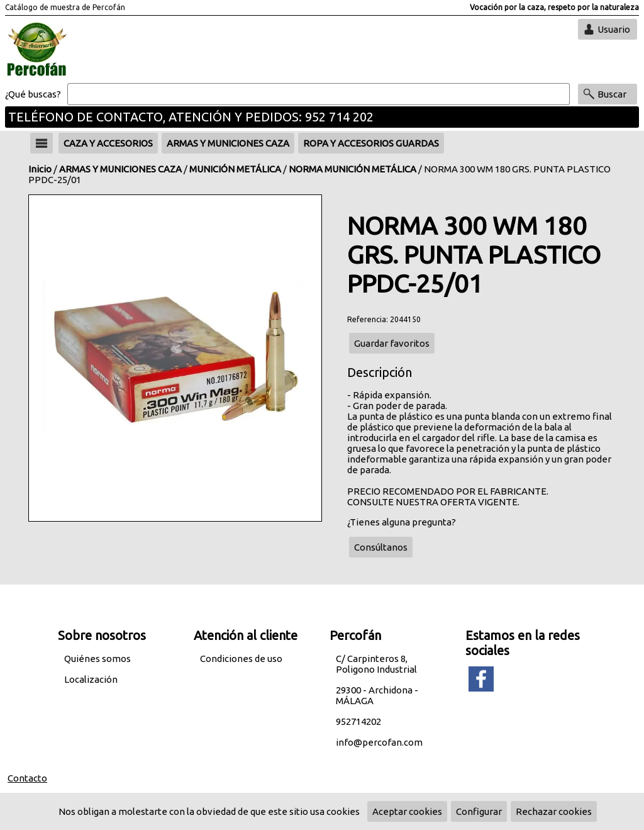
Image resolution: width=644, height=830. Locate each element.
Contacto (27, 778)
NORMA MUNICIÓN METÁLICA (353, 169)
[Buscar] (319, 94)
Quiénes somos (97, 659)
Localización (91, 679)
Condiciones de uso (241, 659)
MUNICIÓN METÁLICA (235, 169)
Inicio (40, 169)
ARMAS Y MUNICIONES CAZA (120, 169)
